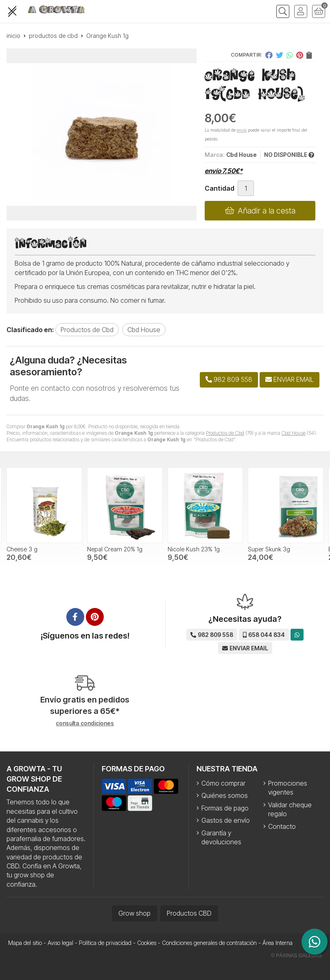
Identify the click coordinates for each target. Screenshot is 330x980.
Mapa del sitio (25, 943)
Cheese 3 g (22, 549)
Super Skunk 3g (269, 549)
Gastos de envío (226, 820)
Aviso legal (60, 943)
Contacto (282, 826)
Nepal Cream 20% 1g (115, 549)
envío (242, 130)
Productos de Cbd (225, 433)
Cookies (147, 943)
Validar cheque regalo (290, 809)
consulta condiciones (85, 723)
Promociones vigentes (288, 788)
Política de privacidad (105, 943)
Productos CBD (189, 913)
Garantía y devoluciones (221, 837)
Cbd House (294, 433)
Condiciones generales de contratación (209, 943)
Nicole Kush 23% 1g (194, 549)
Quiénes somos (225, 795)
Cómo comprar (223, 783)
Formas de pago (225, 808)
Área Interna (278, 943)
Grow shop (134, 913)
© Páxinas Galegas (296, 956)
